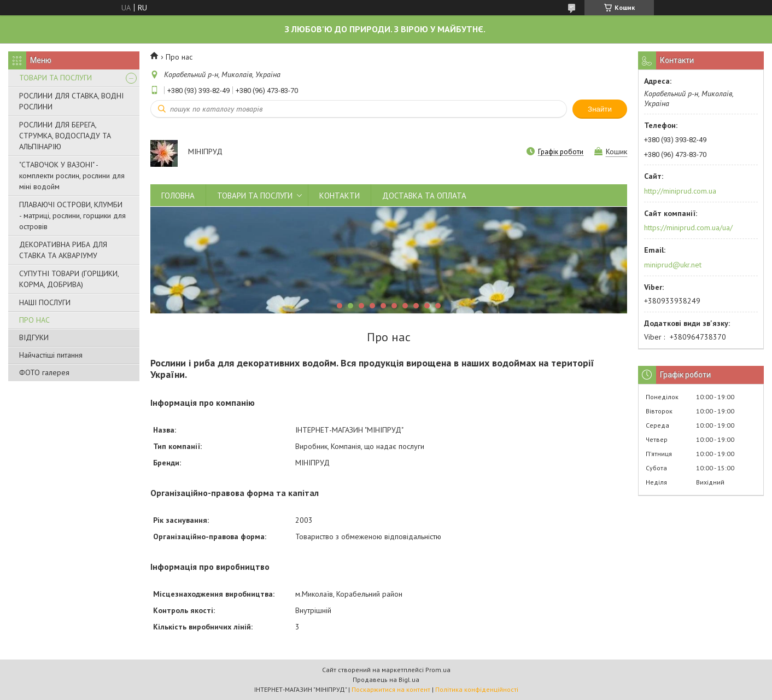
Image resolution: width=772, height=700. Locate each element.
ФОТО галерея (44, 372)
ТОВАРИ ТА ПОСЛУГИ (55, 78)
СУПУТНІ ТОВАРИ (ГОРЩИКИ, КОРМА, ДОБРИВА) (69, 279)
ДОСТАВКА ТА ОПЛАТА (424, 196)
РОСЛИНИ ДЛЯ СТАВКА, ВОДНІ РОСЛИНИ (71, 101)
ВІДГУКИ (34, 337)
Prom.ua (438, 670)
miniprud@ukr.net (673, 265)
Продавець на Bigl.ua (386, 679)
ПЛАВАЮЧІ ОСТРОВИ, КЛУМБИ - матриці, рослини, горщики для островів (72, 215)
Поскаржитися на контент (391, 689)
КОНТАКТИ (340, 196)
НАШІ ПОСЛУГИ (45, 302)
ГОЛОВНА (178, 196)
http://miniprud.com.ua (680, 191)
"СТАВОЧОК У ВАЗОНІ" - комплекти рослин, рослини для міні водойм (72, 176)
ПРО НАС (34, 320)
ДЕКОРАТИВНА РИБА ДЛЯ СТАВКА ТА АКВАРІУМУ (63, 250)
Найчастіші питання (51, 355)
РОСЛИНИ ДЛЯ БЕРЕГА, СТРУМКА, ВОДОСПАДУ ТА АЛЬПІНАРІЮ (65, 136)
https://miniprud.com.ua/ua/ (688, 227)
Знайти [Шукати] (600, 109)
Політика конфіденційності (477, 689)
